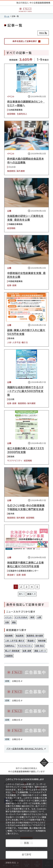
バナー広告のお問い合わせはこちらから (26, 749)
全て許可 (26, 855)
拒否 (26, 843)
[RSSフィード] (43, 33)
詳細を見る (11, 863)
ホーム (7, 16)
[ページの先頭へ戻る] (44, 762)
